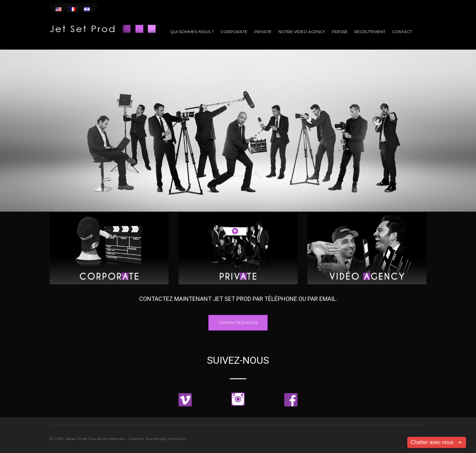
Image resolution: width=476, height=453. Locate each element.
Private (263, 32)
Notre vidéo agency (302, 32)
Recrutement (370, 32)
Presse (340, 32)
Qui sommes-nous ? (192, 32)
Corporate (234, 32)
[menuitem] (59, 9)
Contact (402, 32)
